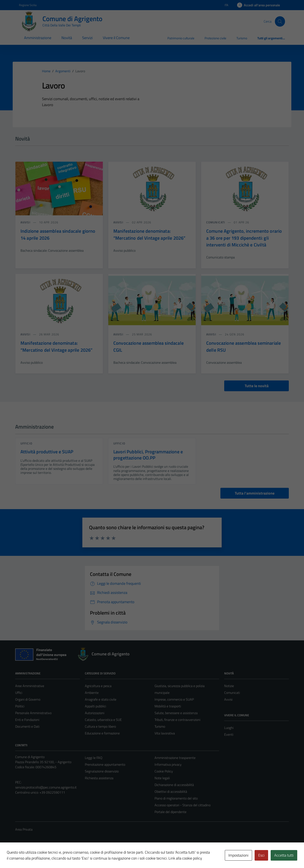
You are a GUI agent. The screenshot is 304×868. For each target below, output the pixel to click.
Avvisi (228, 699)
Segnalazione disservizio (102, 771)
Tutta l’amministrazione (255, 493)
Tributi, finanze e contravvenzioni (177, 720)
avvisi (26, 222)
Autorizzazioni (95, 713)
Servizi (87, 38)
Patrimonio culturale (181, 38)
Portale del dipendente (170, 812)
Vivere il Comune (116, 38)
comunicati (216, 222)
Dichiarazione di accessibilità (174, 785)
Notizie (229, 686)
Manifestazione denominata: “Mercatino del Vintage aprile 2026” (149, 234)
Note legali (162, 778)
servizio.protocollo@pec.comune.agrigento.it (46, 787)
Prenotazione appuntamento (105, 764)
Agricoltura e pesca (98, 686)
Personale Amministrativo (33, 713)
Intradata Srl (38, 856)
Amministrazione (38, 38)
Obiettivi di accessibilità (171, 791)
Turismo (242, 38)
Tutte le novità (257, 386)
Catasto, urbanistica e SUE (103, 720)
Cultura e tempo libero (100, 726)
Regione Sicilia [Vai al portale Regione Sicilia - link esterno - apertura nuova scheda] (28, 5)
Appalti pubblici (95, 706)
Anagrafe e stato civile (101, 699)
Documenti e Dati (27, 726)
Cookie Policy (164, 771)
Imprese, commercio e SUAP (174, 699)
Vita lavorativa (165, 733)
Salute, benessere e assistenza (176, 713)
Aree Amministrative (30, 686)
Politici (20, 706)
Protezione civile (215, 38)
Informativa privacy (168, 764)
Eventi (229, 734)
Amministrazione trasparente (175, 758)
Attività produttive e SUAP (47, 452)
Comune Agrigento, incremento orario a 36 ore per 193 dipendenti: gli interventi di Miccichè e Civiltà (244, 238)
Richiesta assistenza (99, 778)
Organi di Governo (28, 699)
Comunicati (232, 693)
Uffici (19, 693)
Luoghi (229, 728)
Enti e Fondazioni (27, 720)
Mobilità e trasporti (168, 706)
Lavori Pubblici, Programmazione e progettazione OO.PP (148, 455)
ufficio (26, 443)
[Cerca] (280, 21)
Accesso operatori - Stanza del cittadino (183, 805)
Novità (67, 38)
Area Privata (24, 829)
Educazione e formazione (102, 733)
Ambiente (92, 693)
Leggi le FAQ (94, 758)
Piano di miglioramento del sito (176, 798)
